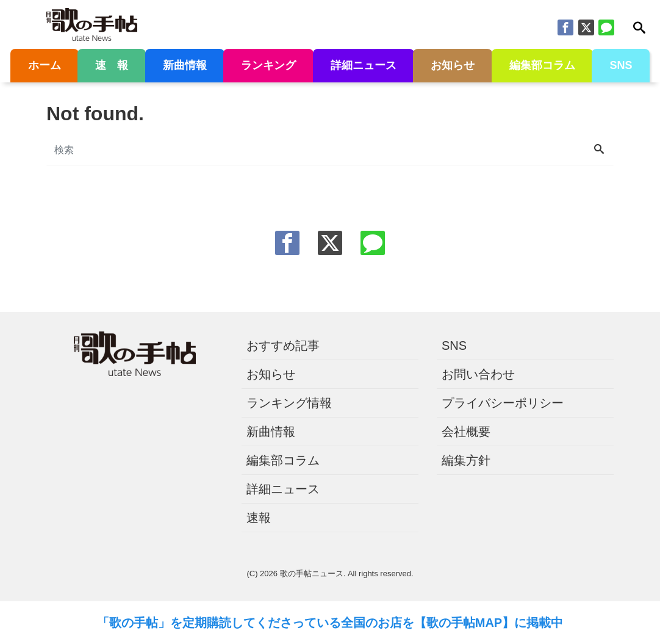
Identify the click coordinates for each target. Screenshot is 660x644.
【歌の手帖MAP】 (464, 623)
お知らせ (453, 65)
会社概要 (466, 432)
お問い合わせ (478, 374)
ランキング (268, 65)
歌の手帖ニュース (312, 573)
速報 (259, 518)
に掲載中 (539, 623)
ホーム (45, 65)
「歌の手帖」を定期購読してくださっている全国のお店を (256, 623)
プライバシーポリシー (503, 403)
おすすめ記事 (283, 346)
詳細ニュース (364, 65)
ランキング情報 (289, 403)
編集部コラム (542, 65)
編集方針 (466, 460)
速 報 (112, 65)
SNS (621, 65)
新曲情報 (185, 65)
